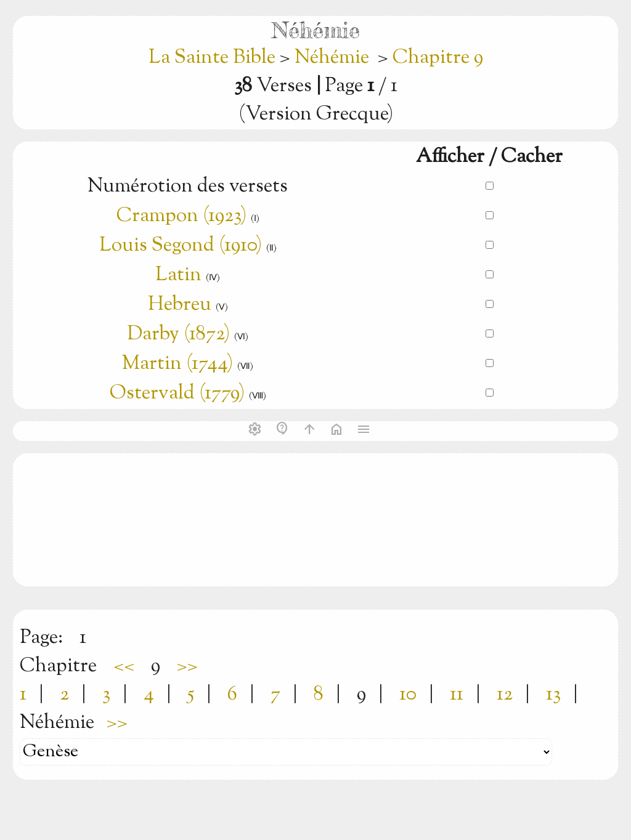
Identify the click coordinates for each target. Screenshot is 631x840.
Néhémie (332, 58)
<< (124, 666)
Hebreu (180, 305)
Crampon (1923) (181, 216)
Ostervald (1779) (177, 394)
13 (553, 695)
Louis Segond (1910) (181, 246)
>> (187, 666)
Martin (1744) (177, 364)
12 (505, 695)
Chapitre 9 (438, 58)
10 (408, 695)
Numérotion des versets (188, 187)
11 (457, 695)
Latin (178, 275)
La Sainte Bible (214, 58)
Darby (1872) (178, 334)
